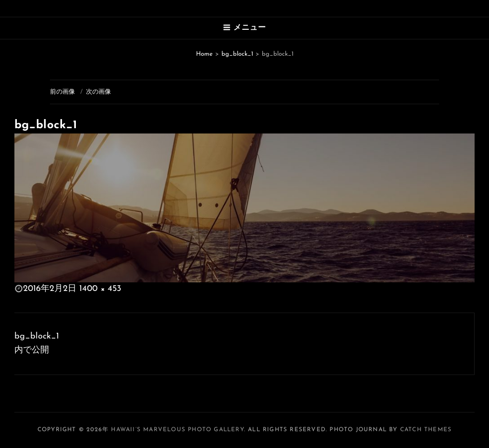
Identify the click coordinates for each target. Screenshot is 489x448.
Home (204, 54)
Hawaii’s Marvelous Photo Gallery (177, 430)
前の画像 (62, 92)
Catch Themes (426, 430)
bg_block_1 (237, 54)
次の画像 (98, 92)
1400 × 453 (100, 289)
